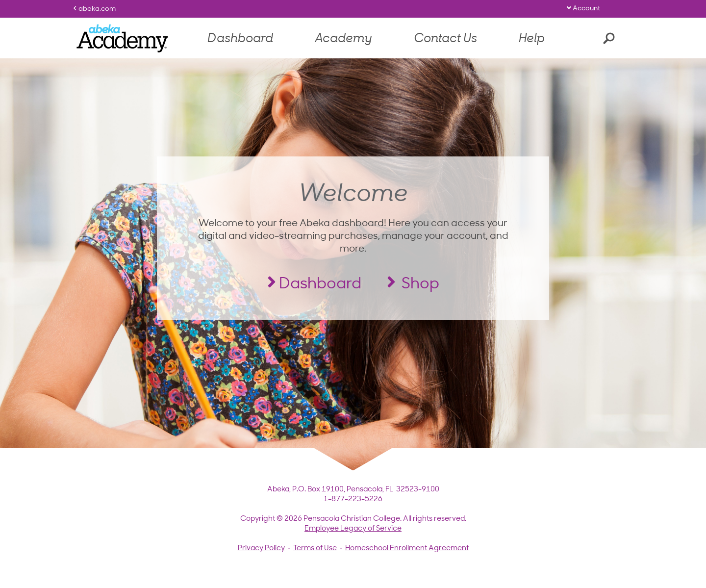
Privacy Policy (261, 549)
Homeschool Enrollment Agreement (407, 549)
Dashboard (240, 39)
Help (532, 39)
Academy (343, 39)
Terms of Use (315, 549)
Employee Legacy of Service (353, 529)
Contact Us (445, 39)
